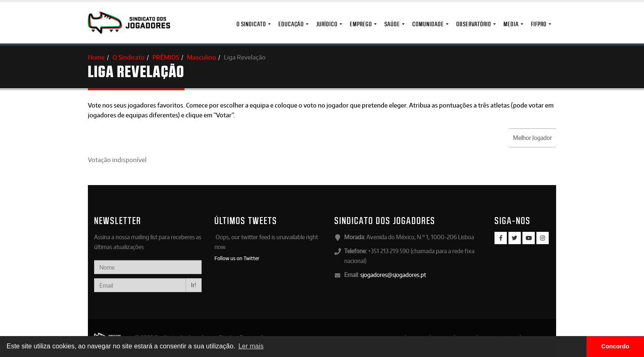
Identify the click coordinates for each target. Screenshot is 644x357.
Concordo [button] (615, 346)
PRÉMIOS (166, 57)
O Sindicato (251, 24)
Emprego (361, 24)
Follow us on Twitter (237, 258)
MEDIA (511, 24)
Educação (291, 24)
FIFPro (539, 24)
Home (96, 57)
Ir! (194, 285)
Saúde (392, 24)
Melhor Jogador (532, 138)
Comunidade (428, 24)
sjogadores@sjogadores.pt (393, 275)
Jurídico (327, 24)
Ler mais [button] (251, 346)
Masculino (201, 57)
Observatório (474, 24)
